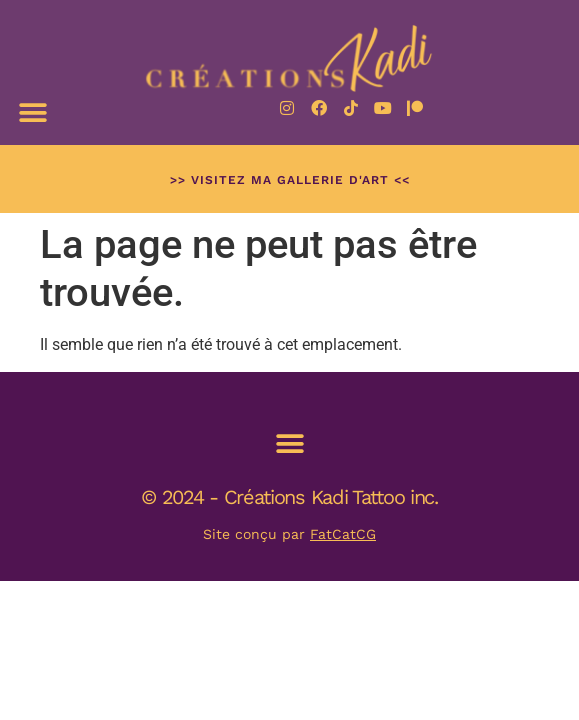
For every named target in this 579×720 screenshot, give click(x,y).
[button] (32, 112)
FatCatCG (343, 534)
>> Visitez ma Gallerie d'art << (290, 180)
